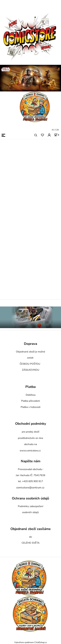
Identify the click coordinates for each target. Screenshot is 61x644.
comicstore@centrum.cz (30, 488)
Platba (30, 387)
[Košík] (57, 135)
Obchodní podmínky (31, 424)
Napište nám (31, 461)
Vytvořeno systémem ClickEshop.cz (31, 642)
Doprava (30, 344)
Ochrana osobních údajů (30, 498)
